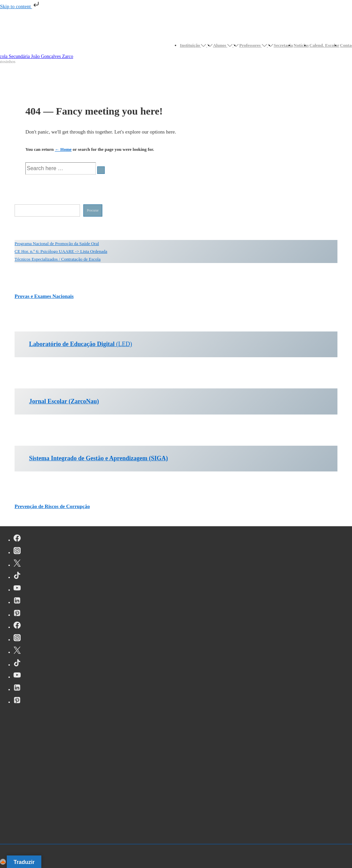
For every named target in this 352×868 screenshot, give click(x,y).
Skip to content (20, 6)
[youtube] (17, 589)
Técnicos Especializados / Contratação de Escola (58, 259)
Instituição (194, 45)
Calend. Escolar (324, 45)
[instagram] (17, 552)
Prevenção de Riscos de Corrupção (52, 506)
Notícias (301, 45)
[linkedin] (17, 602)
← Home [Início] (63, 149)
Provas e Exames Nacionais (44, 296)
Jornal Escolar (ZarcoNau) (64, 401)
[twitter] (17, 564)
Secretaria (283, 45)
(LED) (81, 344)
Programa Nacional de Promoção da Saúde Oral (57, 244)
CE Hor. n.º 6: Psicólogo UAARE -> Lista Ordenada (61, 251)
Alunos (223, 45)
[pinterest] (17, 614)
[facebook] (17, 539)
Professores (254, 45)
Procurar (93, 210)
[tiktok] (17, 577)
